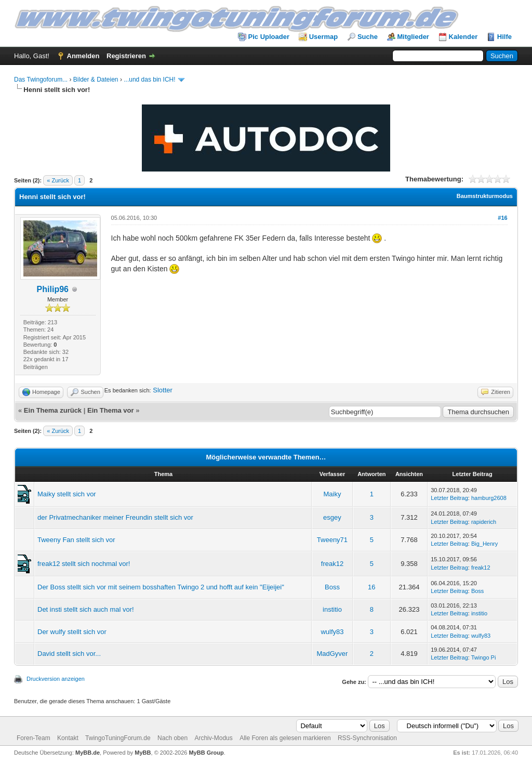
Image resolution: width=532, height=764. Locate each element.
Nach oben (172, 738)
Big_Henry (484, 544)
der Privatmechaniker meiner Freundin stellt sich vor (115, 517)
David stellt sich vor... (69, 654)
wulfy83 (332, 632)
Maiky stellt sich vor (67, 494)
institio (332, 609)
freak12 (332, 564)
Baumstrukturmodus (485, 196)
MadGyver (332, 654)
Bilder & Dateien (96, 80)
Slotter (163, 390)
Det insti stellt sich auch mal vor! (86, 609)
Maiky (332, 494)
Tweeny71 (332, 540)
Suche (368, 37)
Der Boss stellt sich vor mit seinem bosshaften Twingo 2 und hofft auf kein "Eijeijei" (161, 587)
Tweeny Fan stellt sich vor (76, 540)
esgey (332, 517)
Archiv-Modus (213, 738)
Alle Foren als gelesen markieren (285, 738)
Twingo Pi (484, 657)
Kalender (463, 37)
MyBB (143, 753)
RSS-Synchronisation (367, 738)
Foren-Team (34, 738)
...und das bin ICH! (149, 80)
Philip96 (53, 289)
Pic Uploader (269, 37)
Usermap (324, 37)
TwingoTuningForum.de (118, 738)
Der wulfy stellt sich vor (72, 632)
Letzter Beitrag (449, 498)
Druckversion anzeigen (56, 679)
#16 (502, 218)
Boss (332, 587)
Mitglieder (413, 37)
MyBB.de (88, 753)
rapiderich (484, 522)
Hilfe (504, 37)
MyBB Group (206, 753)
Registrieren (126, 56)
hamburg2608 (489, 498)
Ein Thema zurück (53, 410)
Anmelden (83, 56)
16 (371, 587)
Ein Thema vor (111, 410)
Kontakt (68, 738)
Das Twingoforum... (41, 80)
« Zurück (58, 180)
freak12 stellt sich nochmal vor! (84, 564)
